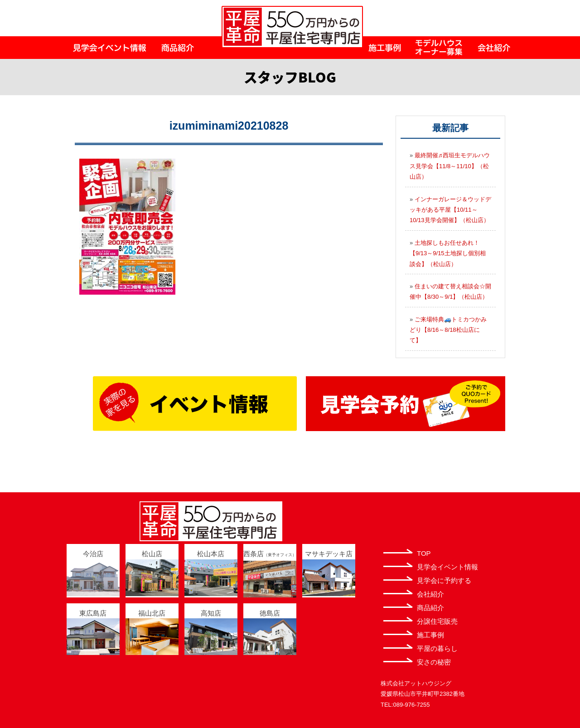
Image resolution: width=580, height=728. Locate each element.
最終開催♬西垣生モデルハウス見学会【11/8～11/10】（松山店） (450, 166)
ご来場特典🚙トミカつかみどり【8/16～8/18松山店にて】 (448, 330)
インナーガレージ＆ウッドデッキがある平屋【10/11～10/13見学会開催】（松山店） (450, 210)
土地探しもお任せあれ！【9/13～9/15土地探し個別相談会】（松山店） (448, 253)
